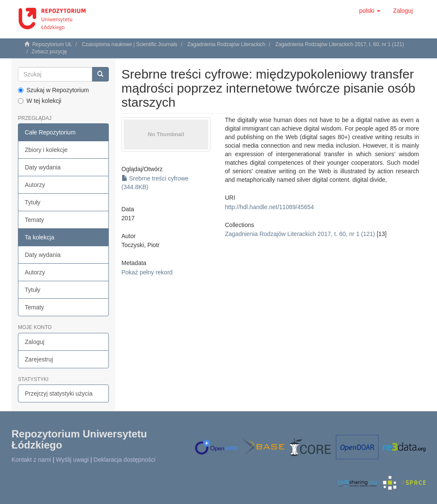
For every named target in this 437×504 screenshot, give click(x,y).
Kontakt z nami (31, 460)
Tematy (34, 220)
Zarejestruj (39, 359)
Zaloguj (35, 342)
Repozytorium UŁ (52, 44)
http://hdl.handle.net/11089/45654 (269, 207)
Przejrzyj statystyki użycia (59, 393)
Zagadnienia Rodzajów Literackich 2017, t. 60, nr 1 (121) (340, 44)
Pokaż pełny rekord (147, 272)
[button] (370, 11)
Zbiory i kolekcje (46, 150)
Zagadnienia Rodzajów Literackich (226, 44)
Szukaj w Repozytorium (53, 90)
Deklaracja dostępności (124, 460)
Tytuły (33, 202)
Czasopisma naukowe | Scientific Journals (130, 44)
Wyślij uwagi (72, 460)
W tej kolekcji (40, 101)
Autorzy (35, 185)
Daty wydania (43, 167)
